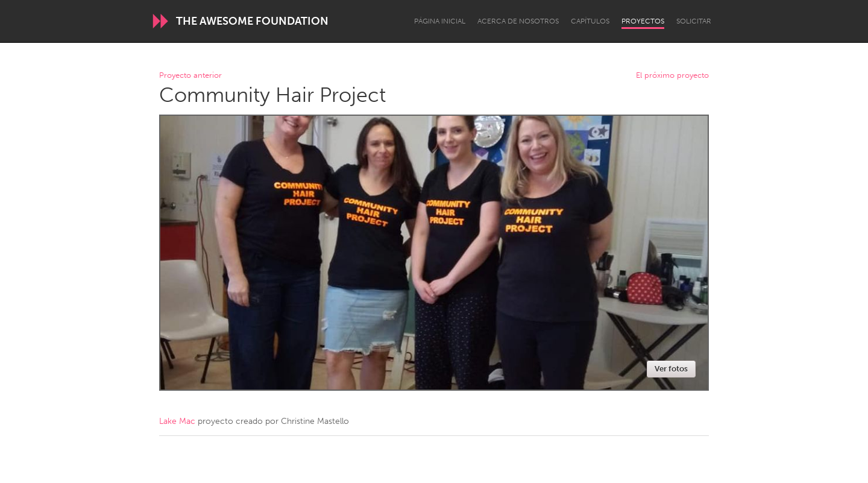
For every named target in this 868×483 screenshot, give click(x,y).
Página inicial (440, 21)
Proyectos (643, 21)
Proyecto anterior (190, 76)
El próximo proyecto (672, 76)
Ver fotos (671, 369)
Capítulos (590, 21)
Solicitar (694, 21)
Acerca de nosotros (518, 21)
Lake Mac (177, 421)
